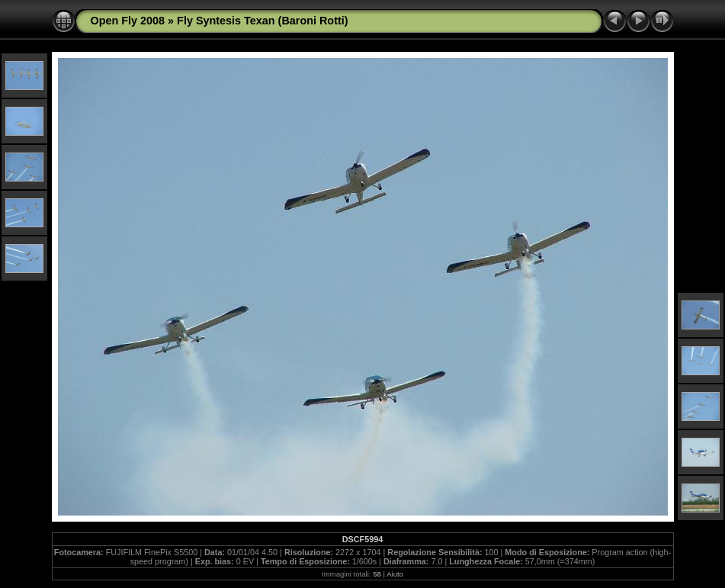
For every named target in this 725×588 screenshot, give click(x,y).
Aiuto (395, 574)
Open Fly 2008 (128, 21)
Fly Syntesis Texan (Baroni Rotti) (262, 21)
